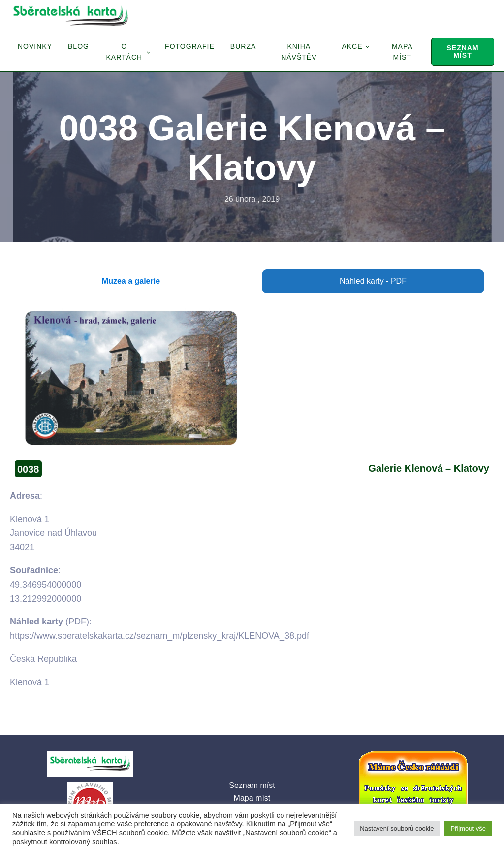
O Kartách (124, 52)
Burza (243, 46)
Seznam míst (462, 51)
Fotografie (190, 46)
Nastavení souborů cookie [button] (397, 829)
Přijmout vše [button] (468, 829)
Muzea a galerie (131, 281)
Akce (352, 46)
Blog (79, 46)
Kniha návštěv (299, 52)
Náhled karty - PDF (373, 281)
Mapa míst (402, 52)
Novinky (35, 46)
